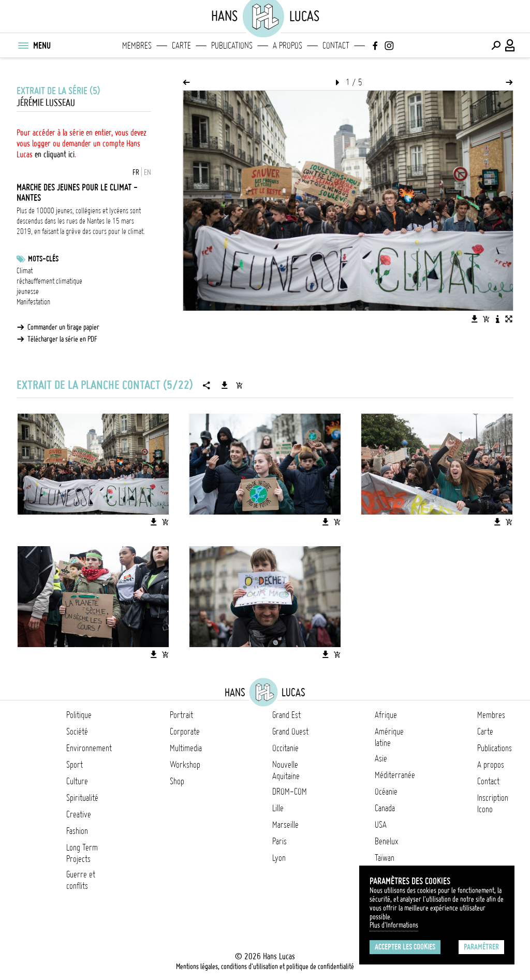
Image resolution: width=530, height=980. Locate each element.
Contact (336, 46)
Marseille (285, 825)
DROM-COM (290, 792)
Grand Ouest (290, 732)
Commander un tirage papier (63, 327)
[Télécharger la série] (225, 385)
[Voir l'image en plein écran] (509, 319)
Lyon (279, 858)
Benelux (386, 841)
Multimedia (186, 748)
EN (148, 172)
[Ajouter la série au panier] (239, 385)
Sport (75, 765)
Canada (385, 808)
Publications (232, 46)
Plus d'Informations (394, 925)
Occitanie (285, 748)
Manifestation (33, 302)
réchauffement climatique (49, 281)
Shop (177, 781)
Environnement (89, 748)
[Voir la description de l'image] (497, 319)
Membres (137, 46)
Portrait (181, 715)
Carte (181, 46)
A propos (288, 46)
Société (77, 732)
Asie (381, 758)
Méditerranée (395, 775)
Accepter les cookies (405, 947)
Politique (79, 715)
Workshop (185, 765)
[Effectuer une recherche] (496, 46)
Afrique (386, 715)
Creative (79, 814)
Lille (278, 808)
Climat (25, 271)
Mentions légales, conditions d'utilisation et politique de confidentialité (265, 967)
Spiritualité (82, 798)
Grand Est (286, 715)
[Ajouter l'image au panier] (486, 319)
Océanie (386, 792)
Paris (279, 841)
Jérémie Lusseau (46, 103)
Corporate (185, 732)
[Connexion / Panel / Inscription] (510, 46)
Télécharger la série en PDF (62, 339)
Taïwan (385, 858)
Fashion (77, 831)
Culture (77, 781)
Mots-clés (43, 259)
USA (381, 825)
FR (136, 172)
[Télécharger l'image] (475, 319)
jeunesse (28, 291)
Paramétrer (481, 947)
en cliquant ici (55, 154)
